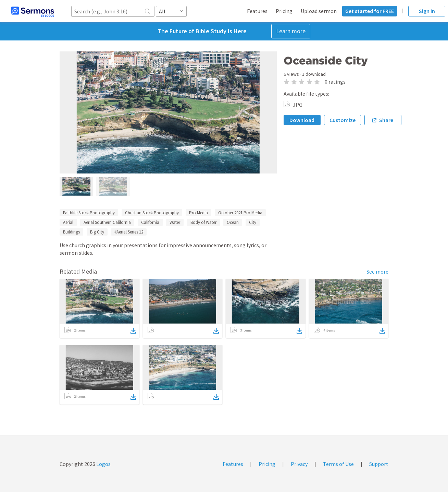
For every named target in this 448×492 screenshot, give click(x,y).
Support (379, 464)
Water (175, 222)
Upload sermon (319, 11)
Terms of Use (338, 464)
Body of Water (203, 222)
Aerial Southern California (107, 222)
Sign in (427, 11)
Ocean (233, 222)
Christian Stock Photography (152, 213)
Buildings (71, 232)
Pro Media (198, 213)
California (150, 222)
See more (377, 272)
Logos (103, 464)
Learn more (291, 31)
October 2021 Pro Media (240, 213)
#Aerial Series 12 (129, 232)
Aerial (68, 222)
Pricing (284, 11)
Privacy (299, 464)
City (253, 222)
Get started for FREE (370, 11)
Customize (343, 120)
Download (302, 120)
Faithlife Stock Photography (89, 213)
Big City (97, 232)
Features (257, 11)
